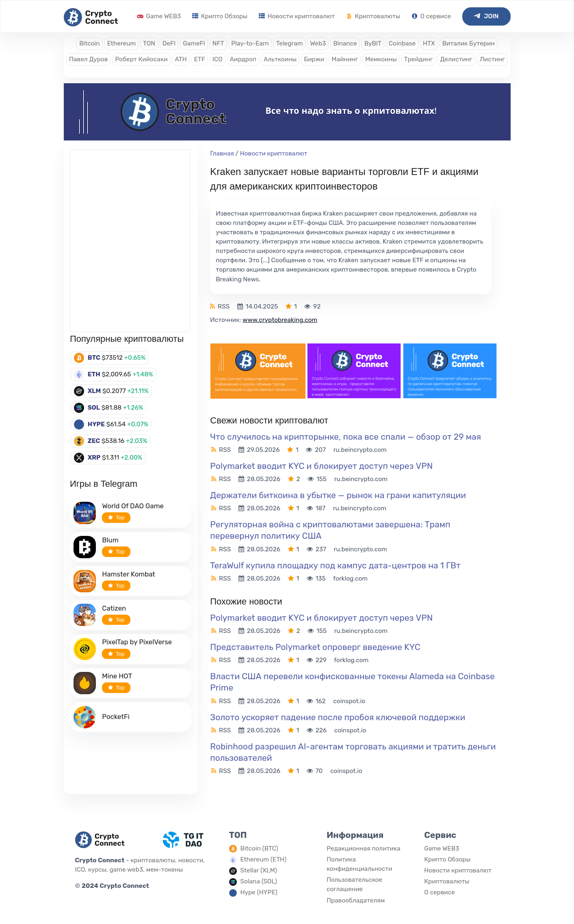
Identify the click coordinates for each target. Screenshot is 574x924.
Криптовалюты (373, 16)
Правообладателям (356, 900)
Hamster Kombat (129, 574)
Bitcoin (89, 43)
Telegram (290, 43)
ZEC (94, 441)
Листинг (492, 59)
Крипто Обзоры (220, 16)
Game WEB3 (159, 16)
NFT (218, 43)
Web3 (318, 43)
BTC (94, 358)
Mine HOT (117, 676)
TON (149, 43)
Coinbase (402, 43)
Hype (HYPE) (259, 892)
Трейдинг (419, 59)
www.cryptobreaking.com (280, 320)
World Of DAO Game (133, 506)
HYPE (96, 424)
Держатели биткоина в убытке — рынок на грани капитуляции (338, 495)
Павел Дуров (88, 59)
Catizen (114, 608)
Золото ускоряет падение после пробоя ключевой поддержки (338, 717)
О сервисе (431, 16)
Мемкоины (381, 59)
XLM (94, 391)
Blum (110, 540)
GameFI (194, 43)
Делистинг (456, 59)
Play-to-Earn (250, 43)
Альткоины (280, 59)
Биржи (314, 59)
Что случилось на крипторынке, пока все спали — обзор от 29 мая (345, 437)
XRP (94, 458)
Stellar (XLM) (259, 870)
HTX (429, 43)
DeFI (169, 43)
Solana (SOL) (259, 881)
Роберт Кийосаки (141, 59)
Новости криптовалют (297, 16)
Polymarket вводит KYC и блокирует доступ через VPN (321, 466)
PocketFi (116, 717)
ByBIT (373, 43)
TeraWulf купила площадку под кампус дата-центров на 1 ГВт (335, 565)
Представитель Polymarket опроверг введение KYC (315, 647)
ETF (200, 59)
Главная (222, 153)
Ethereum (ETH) (263, 859)
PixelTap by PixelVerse (137, 642)
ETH (94, 374)
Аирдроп (243, 59)
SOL (94, 408)
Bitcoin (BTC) (259, 848)
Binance (345, 43)
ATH (181, 59)
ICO (218, 59)
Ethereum (121, 43)
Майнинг (345, 59)
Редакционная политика (364, 848)
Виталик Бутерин (469, 43)
